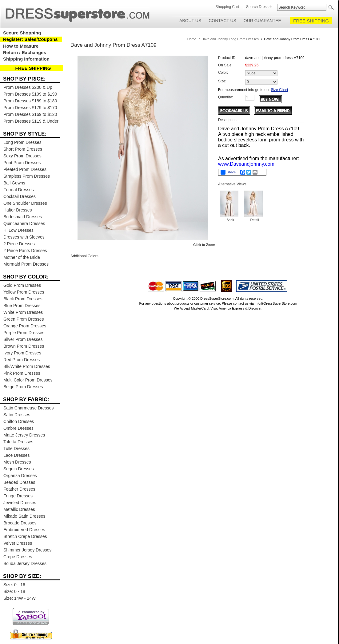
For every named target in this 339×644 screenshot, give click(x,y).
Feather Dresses (19, 489)
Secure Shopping (22, 33)
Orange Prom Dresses (25, 326)
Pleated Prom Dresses (25, 169)
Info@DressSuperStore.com (276, 303)
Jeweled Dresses (20, 503)
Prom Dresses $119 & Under (31, 121)
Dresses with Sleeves (24, 237)
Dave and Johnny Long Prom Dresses (230, 39)
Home (192, 39)
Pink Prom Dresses (22, 373)
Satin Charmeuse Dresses (28, 408)
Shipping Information (26, 59)
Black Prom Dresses (23, 299)
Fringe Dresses (18, 496)
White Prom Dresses (23, 312)
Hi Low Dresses (18, 230)
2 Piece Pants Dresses (25, 251)
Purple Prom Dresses (24, 333)
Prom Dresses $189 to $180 (30, 101)
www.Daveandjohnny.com (246, 164)
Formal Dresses (19, 190)
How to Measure (21, 46)
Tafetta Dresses (18, 442)
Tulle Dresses (16, 448)
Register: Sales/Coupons (30, 39)
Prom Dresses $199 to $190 (30, 94)
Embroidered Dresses (24, 530)
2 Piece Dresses (19, 244)
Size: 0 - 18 (14, 591)
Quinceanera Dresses (24, 223)
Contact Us (222, 21)
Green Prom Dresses (24, 319)
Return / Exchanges (25, 52)
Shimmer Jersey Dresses (27, 550)
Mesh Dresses (17, 462)
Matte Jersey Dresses (24, 435)
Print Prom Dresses (22, 163)
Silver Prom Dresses (23, 339)
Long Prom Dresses (22, 142)
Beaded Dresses (19, 482)
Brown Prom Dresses (24, 346)
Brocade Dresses (20, 523)
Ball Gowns (14, 183)
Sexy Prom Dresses (22, 156)
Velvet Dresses (18, 543)
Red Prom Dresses (22, 360)
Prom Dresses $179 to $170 (30, 108)
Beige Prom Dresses (23, 387)
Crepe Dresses (18, 557)
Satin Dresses (17, 415)
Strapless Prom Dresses (27, 176)
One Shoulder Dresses (25, 203)
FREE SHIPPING (311, 21)
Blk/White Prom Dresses (27, 366)
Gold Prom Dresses (22, 285)
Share (228, 172)
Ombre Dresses (18, 428)
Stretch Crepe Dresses (25, 536)
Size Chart (279, 90)
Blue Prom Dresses (22, 306)
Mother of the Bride (22, 257)
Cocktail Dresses (20, 196)
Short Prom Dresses (23, 149)
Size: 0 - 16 (14, 585)
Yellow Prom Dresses (24, 292)
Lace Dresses (17, 455)
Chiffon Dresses (19, 421)
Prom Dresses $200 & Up (28, 87)
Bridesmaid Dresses (23, 217)
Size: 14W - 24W (20, 598)
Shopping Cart (227, 7)
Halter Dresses (18, 210)
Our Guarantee (262, 21)
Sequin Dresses (19, 469)
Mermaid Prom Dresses (26, 264)
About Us (190, 21)
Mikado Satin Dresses (24, 516)
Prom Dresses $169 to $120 (30, 114)
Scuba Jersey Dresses (25, 563)
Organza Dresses (20, 476)
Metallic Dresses (19, 509)
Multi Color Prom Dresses (28, 380)
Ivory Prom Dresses (22, 353)
